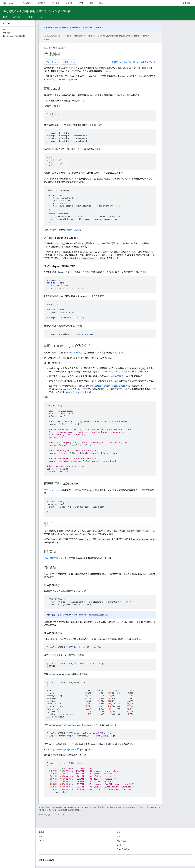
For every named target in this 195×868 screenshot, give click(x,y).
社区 (91, 3)
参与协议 (90, 27)
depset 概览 (71, 230)
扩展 (53, 48)
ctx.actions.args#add (109, 372)
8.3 (147, 62)
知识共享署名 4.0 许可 (79, 807)
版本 (101, 3)
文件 (100, 376)
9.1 (121, 62)
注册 (101, 27)
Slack (119, 845)
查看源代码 (69, 62)
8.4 (142, 62)
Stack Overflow (123, 849)
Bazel (46, 48)
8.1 (155, 62)
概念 (5, 17)
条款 (40, 860)
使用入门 (42, 3)
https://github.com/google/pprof (61, 750)
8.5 (138, 62)
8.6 (134, 62)
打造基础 (47, 27)
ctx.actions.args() (73, 353)
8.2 (151, 62)
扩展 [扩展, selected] (81, 3)
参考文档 (69, 3)
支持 (119, 837)
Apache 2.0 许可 (120, 807)
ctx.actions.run (55, 490)
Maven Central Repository (76, 615)
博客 (40, 837)
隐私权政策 (49, 860)
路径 (121, 376)
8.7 (130, 62)
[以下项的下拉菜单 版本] (106, 3)
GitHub (186, 3)
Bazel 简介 (27, 3)
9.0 (126, 62)
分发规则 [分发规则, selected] (31, 17)
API (42, 17)
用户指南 (56, 3)
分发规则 (62, 48)
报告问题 (51, 62)
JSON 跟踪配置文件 (53, 558)
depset (90, 95)
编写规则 (17, 17)
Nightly (115, 62)
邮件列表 (77, 27)
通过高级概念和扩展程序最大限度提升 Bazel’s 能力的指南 (37, 11)
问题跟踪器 (121, 841)
